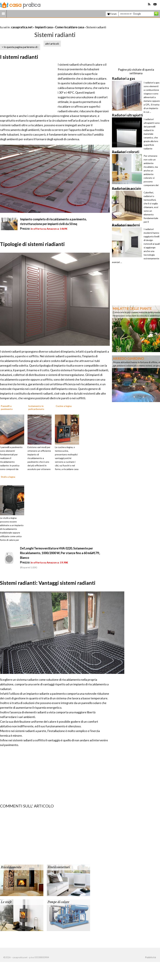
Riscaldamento (11, 867)
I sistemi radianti (19, 57)
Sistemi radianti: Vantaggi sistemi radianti (48, 583)
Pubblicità (150, 957)
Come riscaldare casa (69, 27)
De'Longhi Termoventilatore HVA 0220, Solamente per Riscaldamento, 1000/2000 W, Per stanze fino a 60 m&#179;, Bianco (60, 553)
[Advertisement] (39, 23)
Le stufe (6, 902)
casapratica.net (22, 27)
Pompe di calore (58, 902)
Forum (112, 14)
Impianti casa (44, 27)
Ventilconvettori (59, 867)
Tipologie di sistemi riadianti (32, 244)
